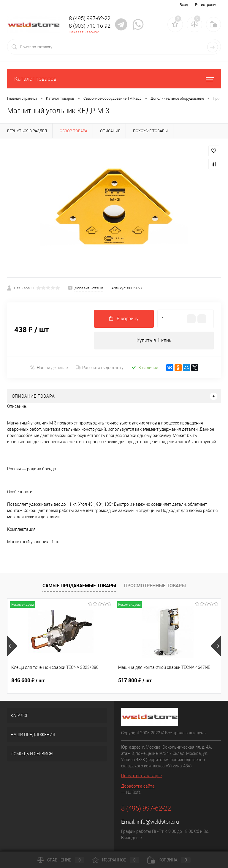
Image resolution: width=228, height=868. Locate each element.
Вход (184, 5)
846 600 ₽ (28, 680)
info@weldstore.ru (158, 822)
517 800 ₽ (135, 680)
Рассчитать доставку (100, 368)
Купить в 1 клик (154, 340)
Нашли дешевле (49, 367)
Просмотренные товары (155, 586)
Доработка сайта (138, 786)
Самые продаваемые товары (79, 586)
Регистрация (206, 5)
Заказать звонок (84, 32)
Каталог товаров (114, 79)
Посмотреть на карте (141, 776)
